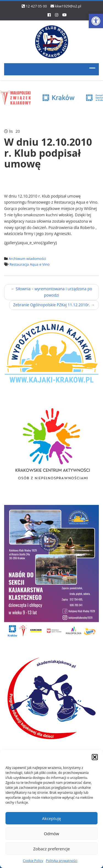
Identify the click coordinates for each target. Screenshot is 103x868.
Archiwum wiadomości (27, 259)
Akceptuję (51, 818)
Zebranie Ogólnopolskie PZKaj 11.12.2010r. (54, 305)
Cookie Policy (33, 861)
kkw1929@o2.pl (68, 6)
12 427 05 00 (36, 6)
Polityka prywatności (62, 861)
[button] (96, 21)
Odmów (51, 834)
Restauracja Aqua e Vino (29, 264)
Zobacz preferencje (52, 849)
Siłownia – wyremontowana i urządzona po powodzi (52, 292)
